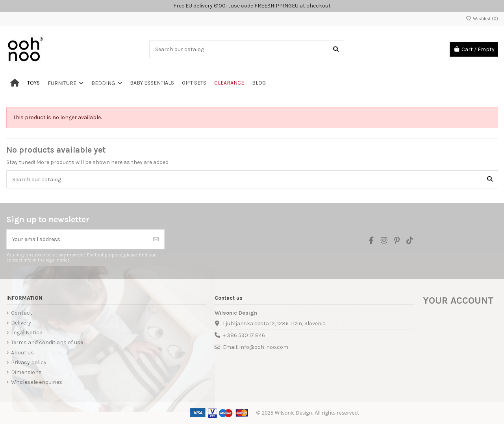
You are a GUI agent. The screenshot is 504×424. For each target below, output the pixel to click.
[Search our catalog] (336, 49)
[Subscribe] (156, 239)
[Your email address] (77, 239)
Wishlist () (482, 18)
